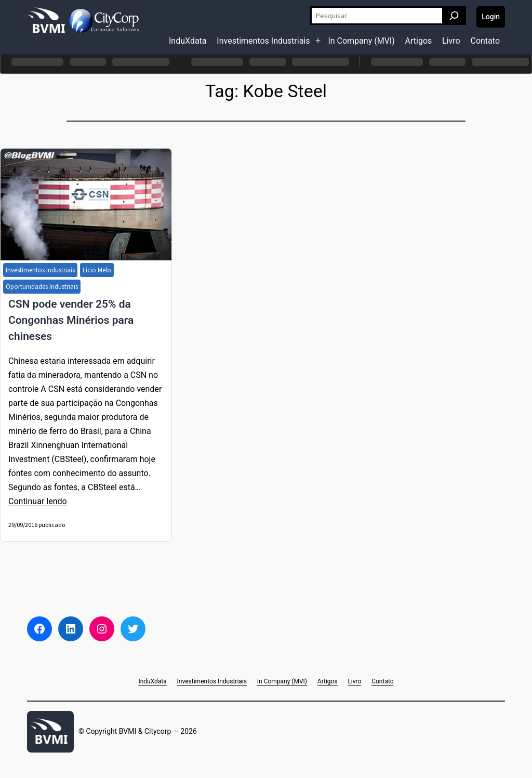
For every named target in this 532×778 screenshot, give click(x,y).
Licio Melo (97, 270)
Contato (485, 41)
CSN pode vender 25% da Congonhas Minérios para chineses (71, 320)
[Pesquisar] (454, 16)
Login (491, 17)
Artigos (419, 41)
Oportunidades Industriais (42, 287)
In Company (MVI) (361, 41)
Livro (451, 41)
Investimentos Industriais (263, 41)
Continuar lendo (38, 501)
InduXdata (188, 41)
